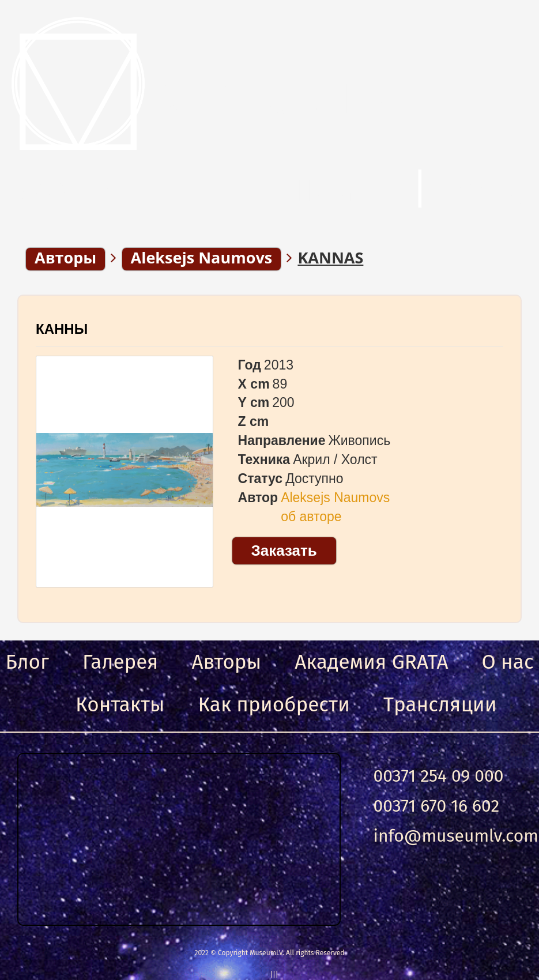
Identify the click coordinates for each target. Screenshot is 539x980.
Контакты (120, 704)
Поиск (342, 190)
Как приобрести (274, 704)
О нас (508, 662)
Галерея (120, 662)
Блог (27, 662)
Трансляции (440, 704)
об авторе (311, 517)
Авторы (226, 662)
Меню (67, 190)
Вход (486, 190)
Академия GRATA (371, 662)
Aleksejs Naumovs (335, 497)
